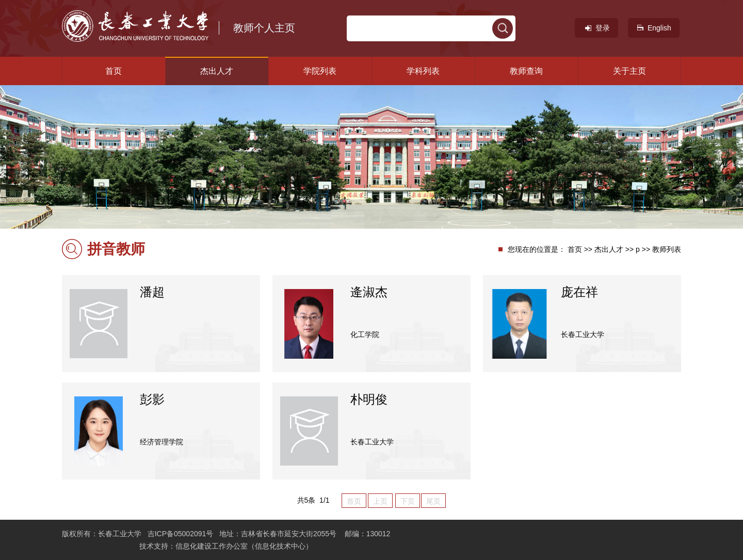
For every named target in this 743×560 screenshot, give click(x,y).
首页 (114, 71)
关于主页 (629, 71)
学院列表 (320, 71)
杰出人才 (217, 71)
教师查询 (526, 71)
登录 (596, 28)
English (654, 28)
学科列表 (423, 71)
